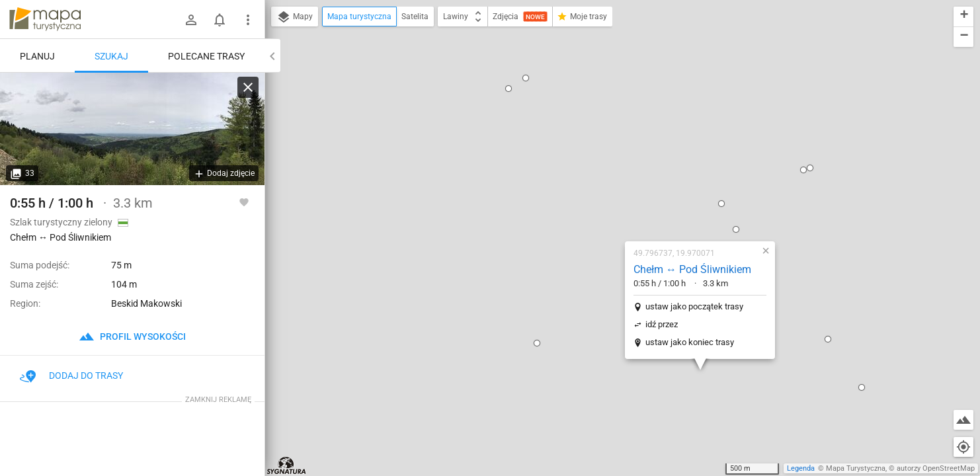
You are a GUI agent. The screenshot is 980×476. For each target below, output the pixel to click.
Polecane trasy (206, 56)
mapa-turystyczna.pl (45, 19)
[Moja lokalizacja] (963, 447)
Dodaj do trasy (71, 376)
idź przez (576, 184)
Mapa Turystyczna (856, 468)
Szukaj (111, 56)
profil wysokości (132, 337)
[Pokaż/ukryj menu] (248, 20)
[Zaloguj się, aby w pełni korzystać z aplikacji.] (244, 202)
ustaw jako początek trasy (609, 166)
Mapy (295, 17)
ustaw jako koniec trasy (604, 202)
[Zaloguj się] (191, 20)
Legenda (801, 468)
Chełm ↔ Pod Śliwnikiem (607, 129)
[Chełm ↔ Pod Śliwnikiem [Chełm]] (132, 129)
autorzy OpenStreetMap (936, 468)
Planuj (37, 56)
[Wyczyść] (248, 87)
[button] (452, 203)
